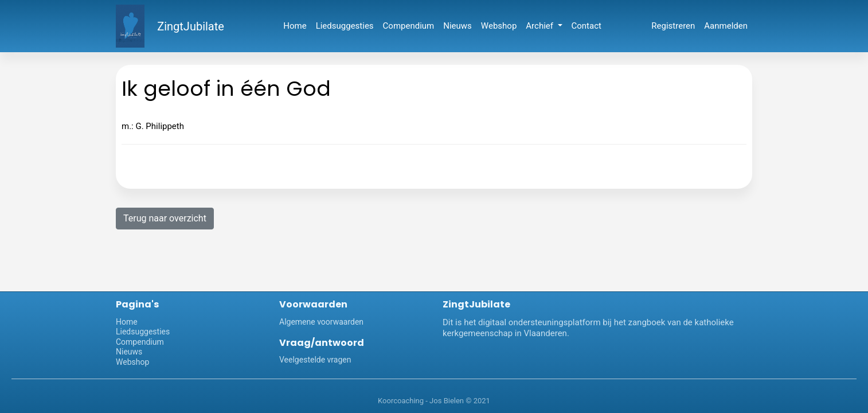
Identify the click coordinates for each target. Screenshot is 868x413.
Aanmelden (726, 26)
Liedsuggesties (345, 26)
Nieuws (458, 26)
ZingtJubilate (191, 26)
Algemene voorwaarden (321, 322)
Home (295, 26)
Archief (540, 26)
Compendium (409, 26)
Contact (587, 26)
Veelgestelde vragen (315, 360)
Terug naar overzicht (165, 218)
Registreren (673, 26)
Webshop (499, 26)
